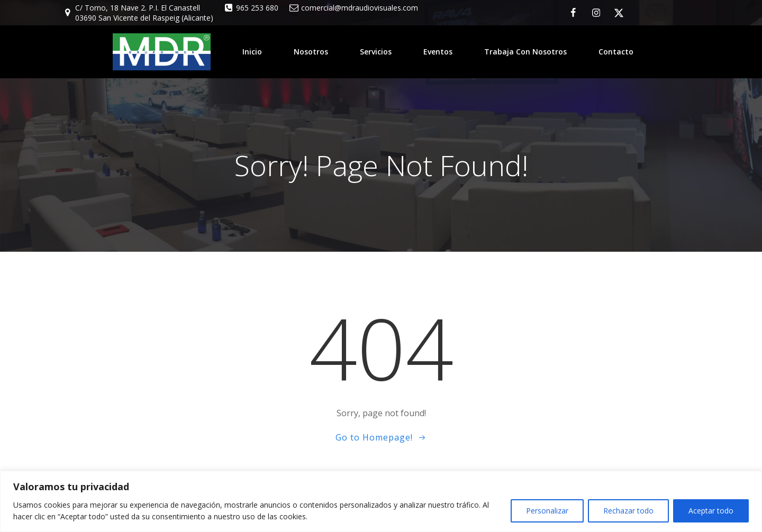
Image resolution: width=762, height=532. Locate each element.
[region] (381, 501)
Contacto (616, 52)
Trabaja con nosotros (525, 52)
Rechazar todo (628, 511)
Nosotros (311, 52)
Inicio (252, 52)
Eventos (438, 52)
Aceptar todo (711, 511)
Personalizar (547, 511)
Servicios (376, 52)
